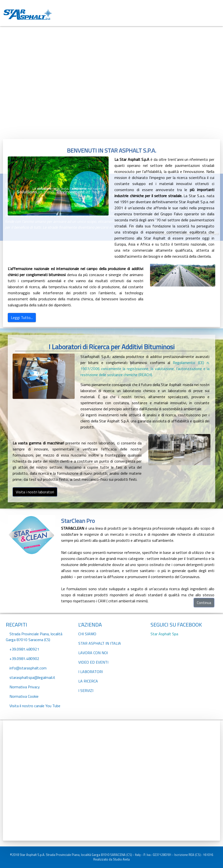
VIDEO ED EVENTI (93, 662)
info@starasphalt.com (28, 668)
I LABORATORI (91, 672)
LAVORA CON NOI (93, 653)
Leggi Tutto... (22, 318)
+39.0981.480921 (24, 649)
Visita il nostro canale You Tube (35, 706)
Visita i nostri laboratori (35, 492)
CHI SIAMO (87, 634)
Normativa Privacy (25, 687)
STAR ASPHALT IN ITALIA (100, 643)
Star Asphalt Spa (164, 634)
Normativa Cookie (24, 696)
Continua (204, 603)
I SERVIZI (86, 690)
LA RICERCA (88, 681)
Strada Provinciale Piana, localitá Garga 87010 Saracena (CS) (34, 637)
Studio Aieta (121, 859)
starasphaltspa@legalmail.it (32, 677)
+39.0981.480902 (24, 659)
